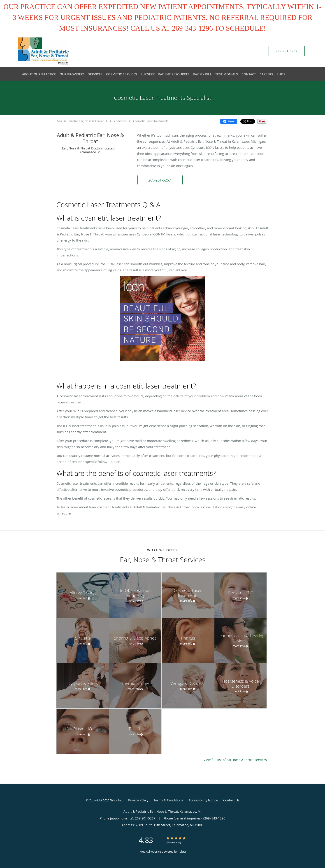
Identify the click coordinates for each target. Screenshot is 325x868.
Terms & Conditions (168, 800)
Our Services (118, 121)
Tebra (182, 852)
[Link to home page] (37, 51)
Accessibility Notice (203, 800)
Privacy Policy (138, 800)
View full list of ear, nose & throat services (235, 760)
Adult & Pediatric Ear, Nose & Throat (80, 121)
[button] (160, 180)
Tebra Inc (116, 800)
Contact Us (231, 800)
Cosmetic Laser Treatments (151, 121)
